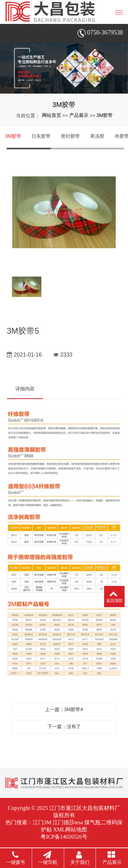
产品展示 (79, 115)
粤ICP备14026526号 (64, 837)
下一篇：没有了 (64, 726)
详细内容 (25, 389)
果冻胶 (97, 136)
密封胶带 (70, 136)
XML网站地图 (70, 830)
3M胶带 (105, 115)
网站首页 (52, 115)
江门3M (42, 822)
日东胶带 (41, 136)
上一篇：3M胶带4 (64, 709)
